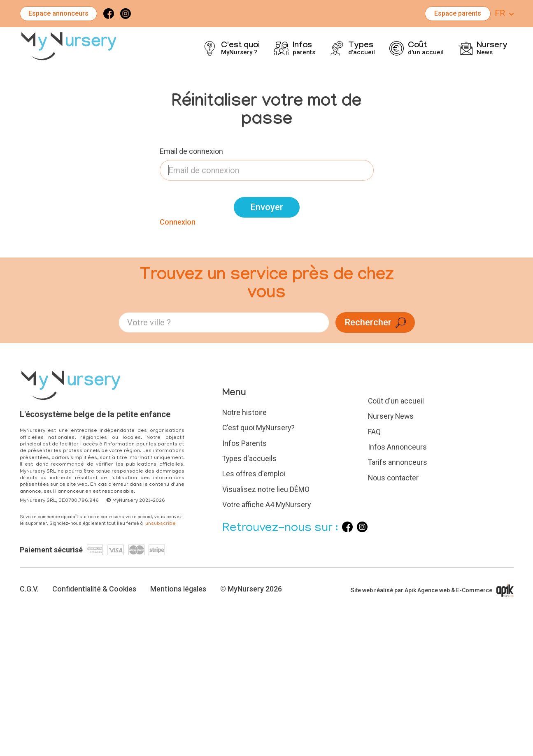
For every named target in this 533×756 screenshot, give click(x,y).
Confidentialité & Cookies (95, 586)
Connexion (178, 222)
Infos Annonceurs (397, 446)
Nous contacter (393, 476)
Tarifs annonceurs (398, 461)
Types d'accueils (250, 457)
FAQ (374, 431)
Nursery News (392, 416)
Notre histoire (245, 412)
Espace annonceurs (58, 13)
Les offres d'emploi (254, 472)
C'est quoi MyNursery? (259, 427)
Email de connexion (191, 151)
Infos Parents (244, 442)
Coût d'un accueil (396, 401)
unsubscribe (161, 524)
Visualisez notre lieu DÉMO (266, 488)
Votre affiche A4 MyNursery (267, 502)
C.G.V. (29, 586)
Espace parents (458, 13)
